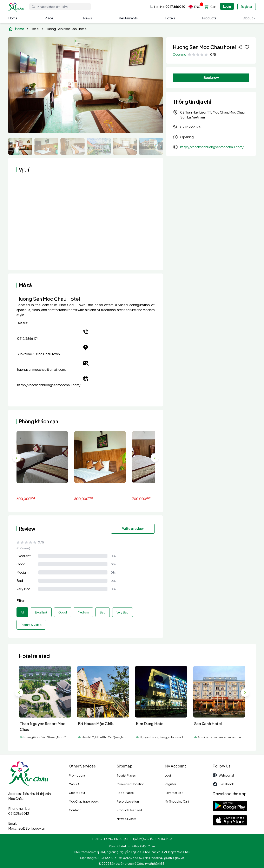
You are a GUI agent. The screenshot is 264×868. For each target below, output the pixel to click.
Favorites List (174, 793)
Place (50, 18)
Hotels (170, 18)
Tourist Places (126, 775)
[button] (160, 146)
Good (21, 564)
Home (13, 18)
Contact (75, 810)
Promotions (77, 775)
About (250, 18)
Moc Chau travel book (84, 801)
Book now (211, 78)
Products (209, 18)
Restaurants (128, 18)
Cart (213, 7)
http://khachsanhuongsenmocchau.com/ (212, 147)
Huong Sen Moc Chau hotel (66, 29)
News (88, 18)
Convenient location (131, 784)
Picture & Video (31, 625)
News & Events (127, 819)
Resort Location (128, 801)
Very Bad (23, 589)
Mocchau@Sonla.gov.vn (27, 828)
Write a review (133, 529)
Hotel (35, 29)
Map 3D (74, 784)
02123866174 (187, 127)
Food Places (125, 793)
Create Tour (77, 793)
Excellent (24, 556)
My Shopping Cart (177, 801)
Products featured (129, 810)
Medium (22, 572)
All (22, 612)
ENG (194, 7)
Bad (20, 581)
